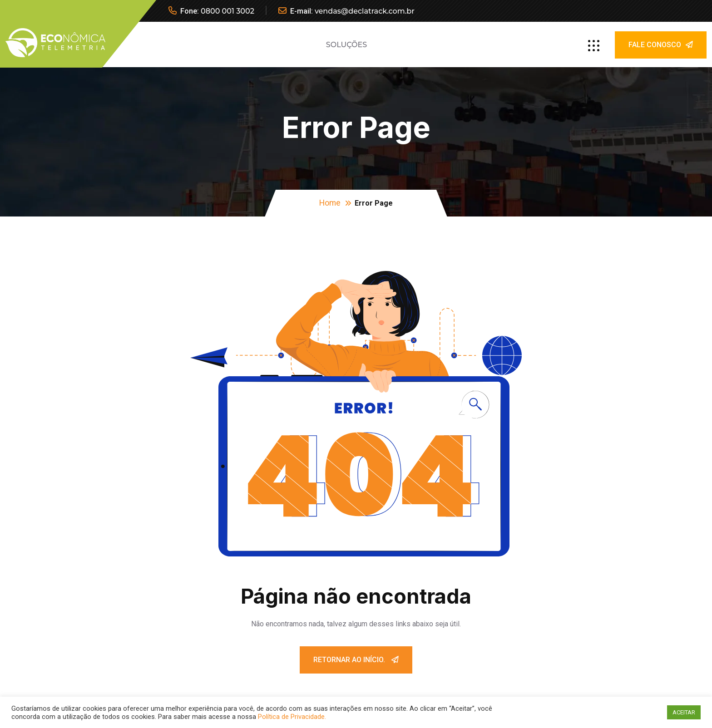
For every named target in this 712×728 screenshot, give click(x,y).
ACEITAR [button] (684, 712)
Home (330, 203)
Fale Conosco (661, 45)
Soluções (346, 45)
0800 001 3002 (227, 11)
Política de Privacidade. (292, 717)
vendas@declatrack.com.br (365, 11)
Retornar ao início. (356, 660)
